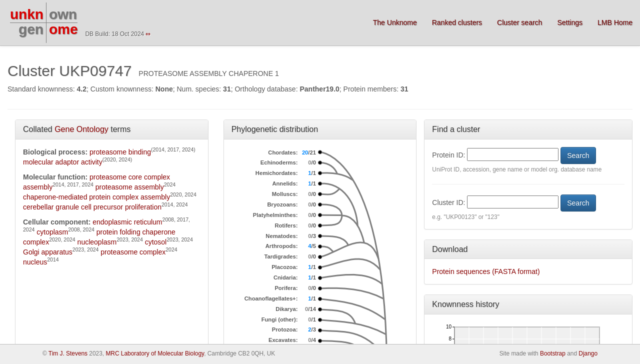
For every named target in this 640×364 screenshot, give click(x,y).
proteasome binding (120, 152)
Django (588, 353)
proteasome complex (133, 252)
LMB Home (615, 22)
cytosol (156, 242)
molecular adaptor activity (63, 162)
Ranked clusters (457, 22)
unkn (27, 14)
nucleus (35, 262)
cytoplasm (52, 232)
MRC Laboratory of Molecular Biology (155, 353)
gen (31, 29)
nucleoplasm (97, 242)
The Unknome (395, 22)
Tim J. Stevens (68, 353)
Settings (570, 22)
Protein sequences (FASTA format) (486, 271)
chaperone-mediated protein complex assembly (96, 197)
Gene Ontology (81, 129)
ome (63, 29)
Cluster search (519, 22)
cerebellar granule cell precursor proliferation (92, 207)
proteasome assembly (130, 187)
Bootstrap (553, 353)
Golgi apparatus (48, 252)
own (63, 14)
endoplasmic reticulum (127, 222)
